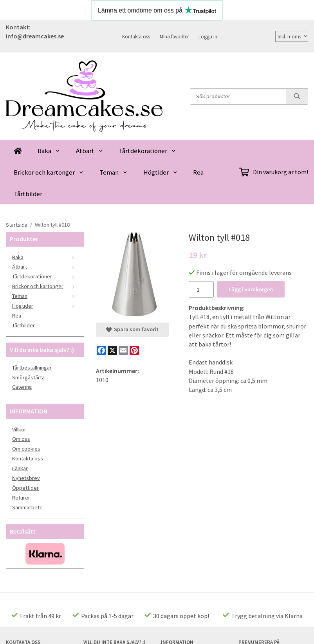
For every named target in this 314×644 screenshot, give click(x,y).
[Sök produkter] (238, 96)
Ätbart (90, 151)
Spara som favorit (132, 329)
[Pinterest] (134, 350)
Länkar (20, 468)
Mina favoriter (174, 36)
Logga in (208, 36)
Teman (114, 172)
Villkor (19, 429)
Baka (49, 151)
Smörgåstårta (28, 377)
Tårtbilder (28, 194)
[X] (112, 350)
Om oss (21, 439)
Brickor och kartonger (49, 172)
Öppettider (25, 488)
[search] (297, 96)
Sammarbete (27, 507)
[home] (18, 151)
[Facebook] (101, 350)
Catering (22, 387)
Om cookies (26, 449)
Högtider (161, 172)
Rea (198, 172)
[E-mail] (123, 350)
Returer (21, 498)
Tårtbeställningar (32, 368)
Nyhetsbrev (26, 478)
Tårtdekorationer (147, 151)
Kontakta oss (136, 36)
